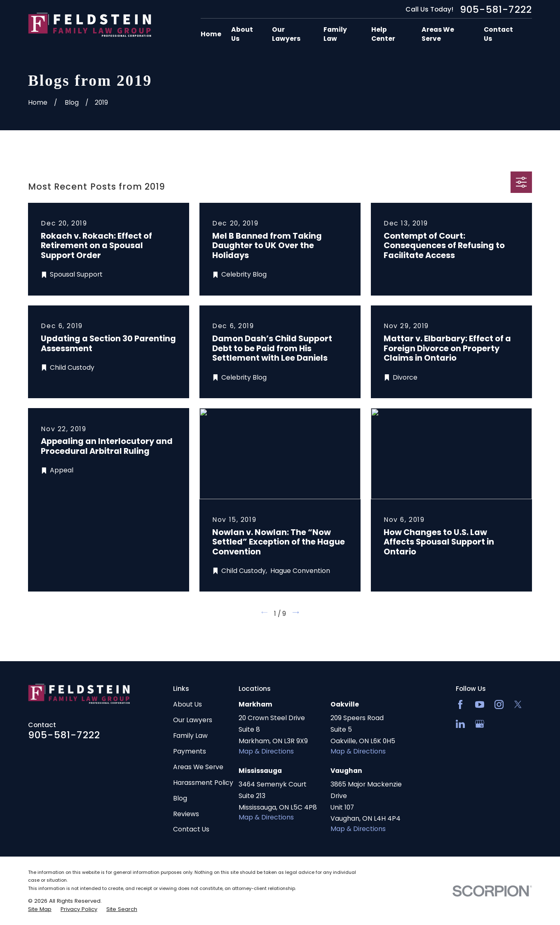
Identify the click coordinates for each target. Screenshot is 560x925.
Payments (190, 751)
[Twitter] (518, 704)
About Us (187, 704)
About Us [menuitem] (242, 34)
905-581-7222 (496, 9)
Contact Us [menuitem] (498, 34)
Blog (180, 798)
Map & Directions (266, 751)
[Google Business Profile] (480, 724)
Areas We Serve (198, 767)
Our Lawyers (193, 720)
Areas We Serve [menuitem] (438, 34)
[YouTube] (480, 704)
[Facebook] (460, 704)
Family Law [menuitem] (335, 34)
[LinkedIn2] (460, 724)
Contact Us (191, 829)
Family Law (190, 736)
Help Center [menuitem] (383, 34)
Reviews (186, 814)
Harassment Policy (203, 783)
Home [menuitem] (211, 34)
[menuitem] (40, 909)
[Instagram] (499, 704)
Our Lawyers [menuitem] (286, 34)
